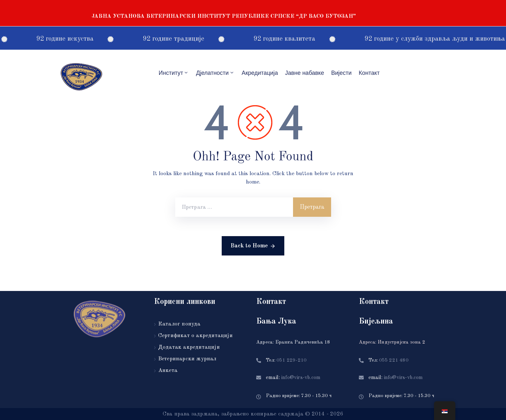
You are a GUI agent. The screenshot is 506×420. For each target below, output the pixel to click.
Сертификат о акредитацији (195, 336)
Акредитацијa (260, 73)
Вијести (341, 73)
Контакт (369, 73)
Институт (174, 73)
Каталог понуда (179, 324)
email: (293, 378)
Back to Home (253, 246)
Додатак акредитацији (189, 347)
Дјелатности (215, 73)
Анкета (168, 370)
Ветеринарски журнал (187, 359)
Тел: (286, 360)
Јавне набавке (304, 73)
